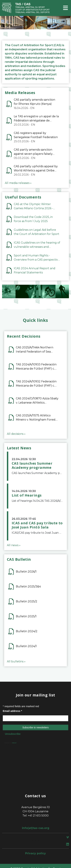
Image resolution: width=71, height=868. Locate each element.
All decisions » (16, 434)
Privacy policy (35, 853)
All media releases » (18, 183)
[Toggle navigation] (65, 8)
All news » (14, 545)
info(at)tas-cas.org (36, 828)
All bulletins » (16, 661)
